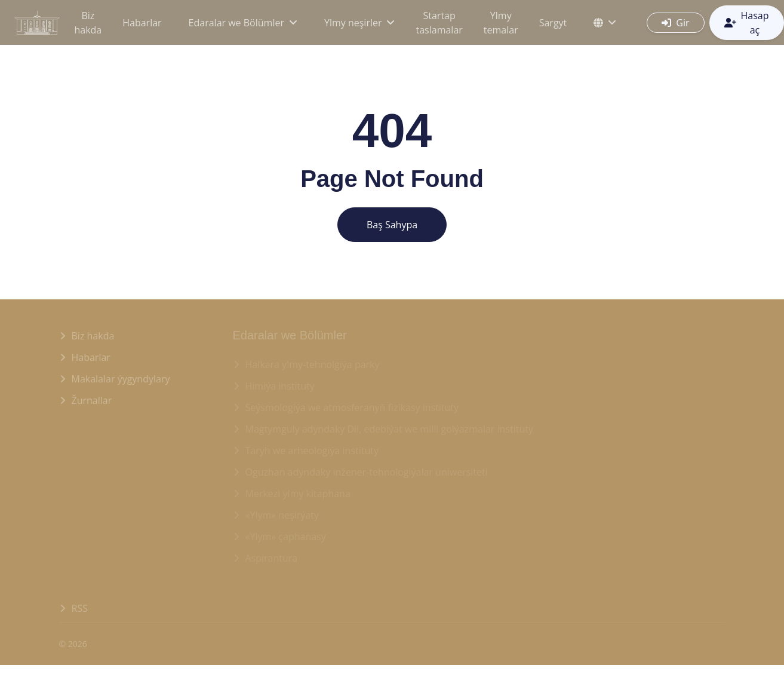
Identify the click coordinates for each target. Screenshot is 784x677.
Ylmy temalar (501, 23)
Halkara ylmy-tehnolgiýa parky (313, 364)
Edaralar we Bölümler (236, 23)
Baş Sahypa (392, 225)
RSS (80, 608)
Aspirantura (272, 558)
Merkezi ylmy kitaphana (298, 494)
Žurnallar (92, 400)
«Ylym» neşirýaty (282, 515)
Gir (675, 23)
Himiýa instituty (280, 386)
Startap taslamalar (439, 23)
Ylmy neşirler (353, 23)
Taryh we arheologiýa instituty (312, 451)
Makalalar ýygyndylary (121, 379)
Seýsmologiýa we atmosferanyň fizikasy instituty (352, 408)
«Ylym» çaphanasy (286, 537)
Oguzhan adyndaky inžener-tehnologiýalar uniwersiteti (367, 472)
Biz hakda (88, 23)
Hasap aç (747, 23)
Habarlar (142, 23)
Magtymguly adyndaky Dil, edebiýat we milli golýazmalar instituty (390, 429)
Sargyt (553, 23)
